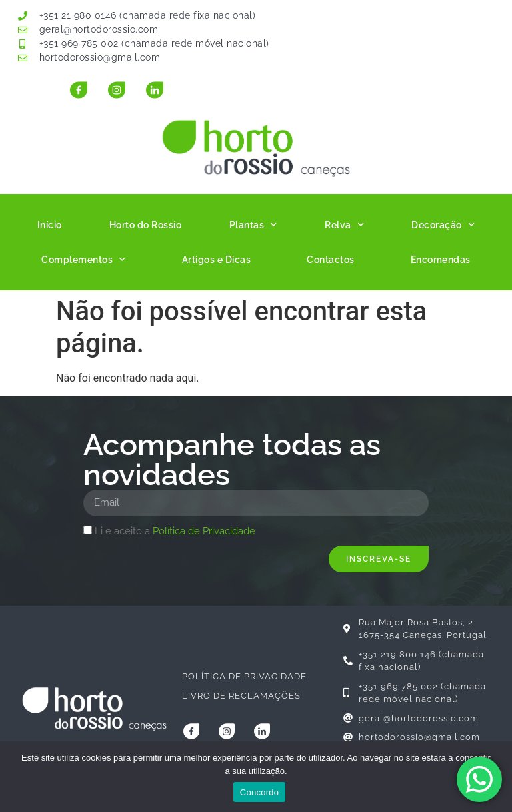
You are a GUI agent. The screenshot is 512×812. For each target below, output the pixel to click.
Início (50, 225)
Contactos (331, 260)
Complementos (84, 260)
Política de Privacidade (204, 531)
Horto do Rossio (146, 225)
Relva (344, 225)
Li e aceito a (175, 531)
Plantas (253, 225)
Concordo (259, 792)
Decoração (443, 225)
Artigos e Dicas (217, 260)
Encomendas (441, 260)
